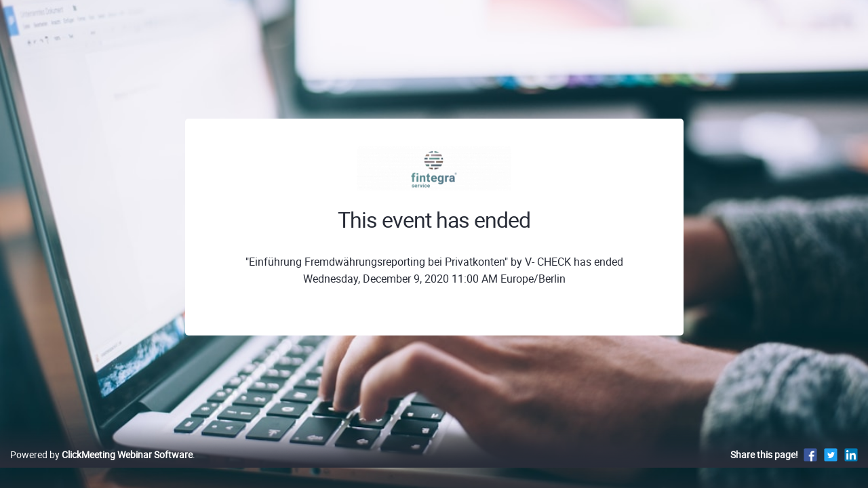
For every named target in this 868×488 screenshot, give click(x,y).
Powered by (101, 469)
